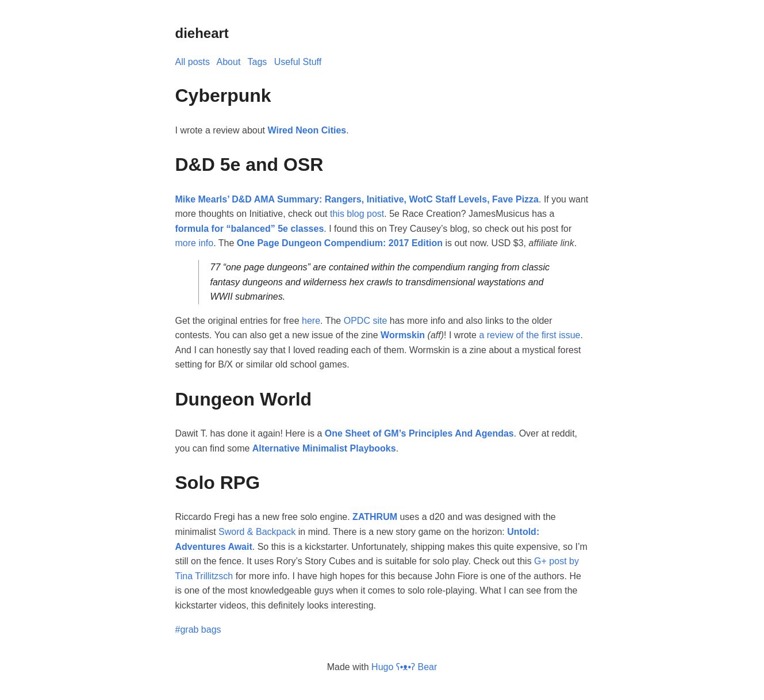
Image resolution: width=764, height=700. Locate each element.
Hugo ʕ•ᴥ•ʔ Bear (404, 667)
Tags (258, 62)
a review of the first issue (529, 335)
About (229, 62)
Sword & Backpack (257, 532)
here (311, 321)
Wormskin (403, 335)
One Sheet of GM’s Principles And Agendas (419, 433)
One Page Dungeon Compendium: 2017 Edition (340, 243)
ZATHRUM (375, 517)
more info (195, 243)
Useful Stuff (298, 62)
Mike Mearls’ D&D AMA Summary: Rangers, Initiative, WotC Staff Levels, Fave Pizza (357, 199)
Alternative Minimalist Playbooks (324, 448)
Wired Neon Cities (307, 130)
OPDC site (366, 321)
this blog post (357, 214)
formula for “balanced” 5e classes (250, 229)
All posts (193, 62)
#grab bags (198, 630)
